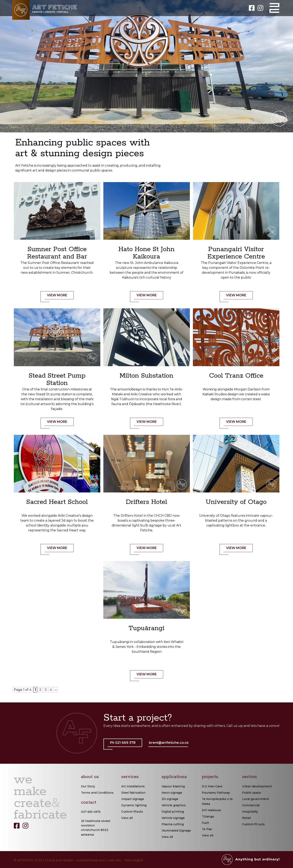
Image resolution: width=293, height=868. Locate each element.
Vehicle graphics (174, 805)
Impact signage (133, 799)
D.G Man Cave (212, 786)
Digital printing (173, 812)
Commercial (251, 805)
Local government (256, 799)
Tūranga (208, 816)
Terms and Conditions (97, 793)
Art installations (133, 786)
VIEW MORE (59, 298)
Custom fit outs (253, 824)
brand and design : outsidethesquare (75, 860)
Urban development (257, 786)
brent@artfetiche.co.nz (169, 743)
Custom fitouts (132, 812)
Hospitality (250, 812)
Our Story (88, 786)
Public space (252, 793)
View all (127, 818)
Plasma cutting (173, 824)
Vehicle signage (173, 818)
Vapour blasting (173, 786)
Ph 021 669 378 (125, 745)
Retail (246, 818)
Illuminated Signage (176, 831)
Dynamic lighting (134, 805)
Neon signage (172, 793)
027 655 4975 (91, 812)
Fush (206, 823)
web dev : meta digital (125, 860)
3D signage (170, 799)
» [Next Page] (56, 690)
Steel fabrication (133, 793)
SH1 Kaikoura (211, 810)
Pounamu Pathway (216, 793)
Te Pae (207, 829)
